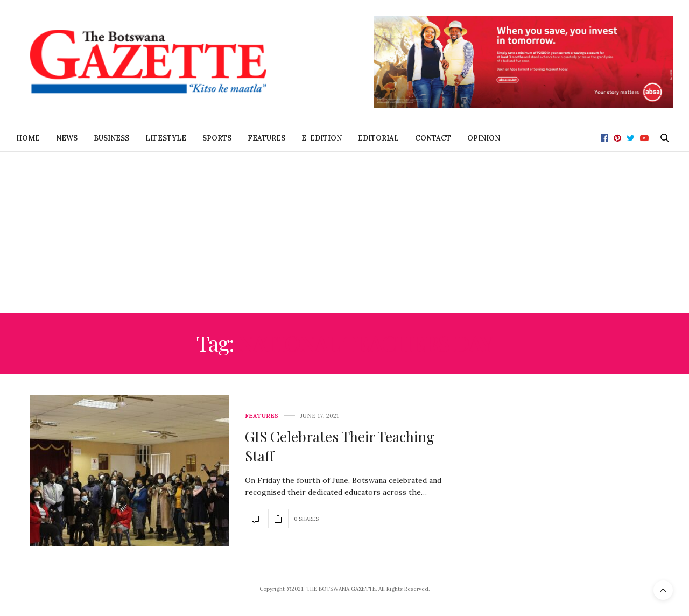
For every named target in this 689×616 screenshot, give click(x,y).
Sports (217, 138)
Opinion (484, 138)
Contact (433, 138)
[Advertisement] (344, 233)
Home (28, 138)
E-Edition (322, 138)
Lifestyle (166, 138)
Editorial (378, 138)
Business (111, 138)
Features (266, 138)
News (67, 138)
